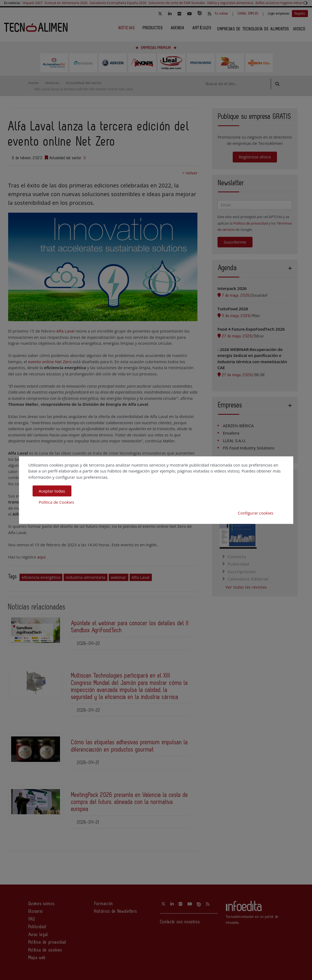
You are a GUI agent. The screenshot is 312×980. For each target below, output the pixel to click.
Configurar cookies (256, 513)
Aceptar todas (52, 491)
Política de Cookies (56, 502)
